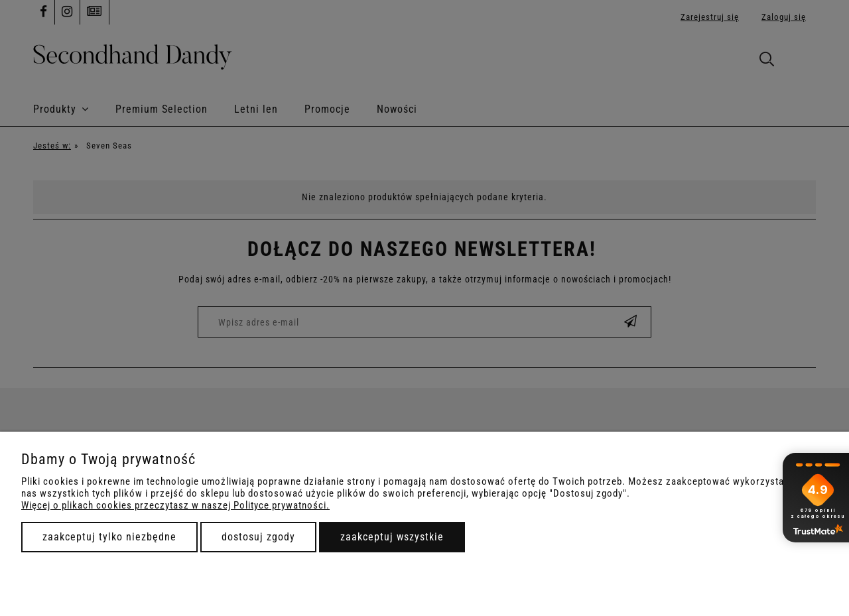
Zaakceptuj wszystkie (392, 537)
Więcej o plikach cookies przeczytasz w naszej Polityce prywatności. (175, 505)
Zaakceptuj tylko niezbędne (109, 537)
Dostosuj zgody (258, 537)
